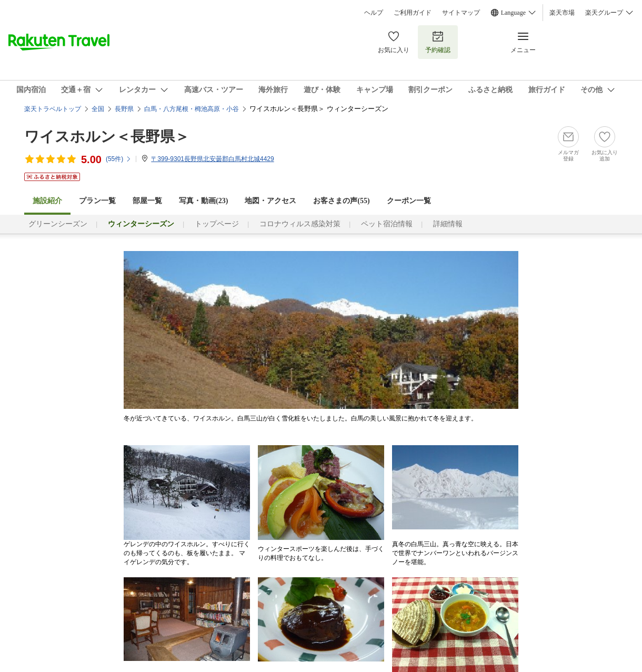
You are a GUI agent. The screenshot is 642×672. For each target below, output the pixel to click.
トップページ (217, 224)
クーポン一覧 (409, 201)
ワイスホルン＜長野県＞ (107, 137)
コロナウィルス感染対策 (300, 224)
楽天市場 (562, 13)
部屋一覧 (147, 201)
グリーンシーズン (58, 224)
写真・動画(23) (203, 201)
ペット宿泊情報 (387, 224)
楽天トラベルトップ (53, 109)
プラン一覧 (97, 201)
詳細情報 (448, 224)
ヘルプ (374, 13)
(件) (119, 159)
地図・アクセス (270, 201)
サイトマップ (461, 13)
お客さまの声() (341, 201)
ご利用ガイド (413, 13)
